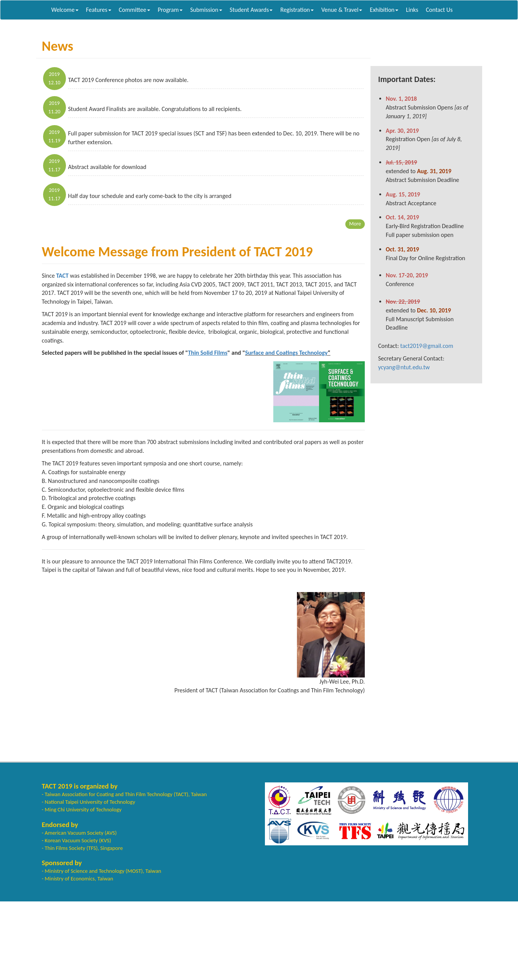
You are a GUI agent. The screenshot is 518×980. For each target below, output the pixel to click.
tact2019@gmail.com (427, 346)
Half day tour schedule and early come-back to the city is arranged (150, 196)
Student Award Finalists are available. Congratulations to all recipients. (155, 109)
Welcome (65, 10)
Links (412, 10)
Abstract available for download (107, 167)
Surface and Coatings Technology (286, 353)
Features (99, 10)
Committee (135, 10)
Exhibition (384, 10)
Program (170, 10)
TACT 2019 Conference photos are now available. (128, 80)
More (355, 224)
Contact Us (439, 10)
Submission (206, 10)
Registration (297, 10)
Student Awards (251, 10)
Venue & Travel (342, 10)
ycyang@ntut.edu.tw (404, 367)
